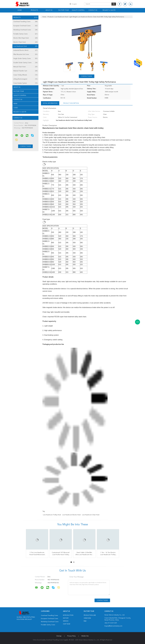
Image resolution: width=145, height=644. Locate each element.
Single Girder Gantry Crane (25, 59)
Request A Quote (109, 10)
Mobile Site (85, 636)
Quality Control (78, 10)
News (15, 104)
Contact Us (93, 10)
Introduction (68, 615)
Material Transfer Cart (25, 71)
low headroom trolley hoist (52, 515)
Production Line (90, 615)
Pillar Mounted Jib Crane (25, 54)
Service (66, 621)
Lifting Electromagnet (25, 79)
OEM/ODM (87, 618)
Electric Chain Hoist (25, 42)
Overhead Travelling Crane (25, 22)
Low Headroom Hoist (25, 46)
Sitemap (59, 636)
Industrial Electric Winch (25, 50)
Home (20, 10)
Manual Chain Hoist (25, 67)
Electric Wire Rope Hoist (25, 38)
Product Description (71, 103)
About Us (49, 10)
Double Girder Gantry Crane (25, 63)
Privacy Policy (71, 636)
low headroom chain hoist (91, 515)
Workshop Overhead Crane (25, 30)
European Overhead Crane (25, 26)
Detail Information (50, 103)
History (66, 618)
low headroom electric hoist (71, 515)
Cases (16, 108)
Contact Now (87, 76)
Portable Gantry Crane (25, 34)
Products (34, 10)
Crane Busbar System (25, 83)
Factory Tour (64, 10)
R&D (85, 621)
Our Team (67, 624)
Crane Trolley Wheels (25, 75)
